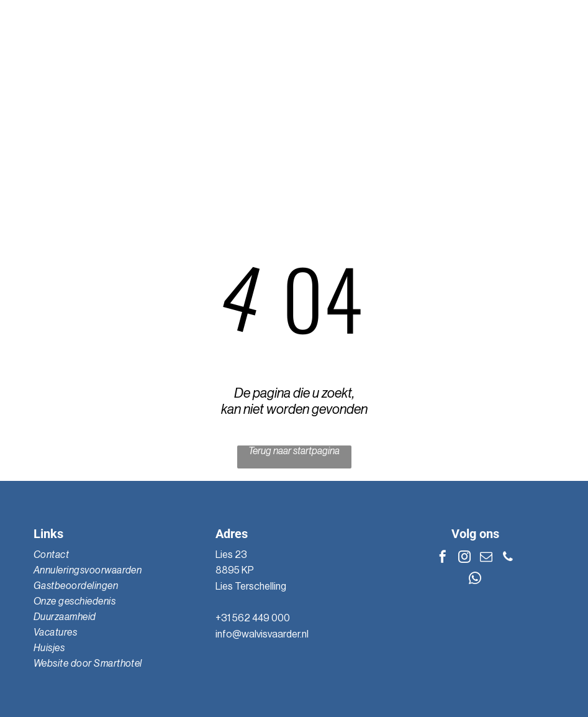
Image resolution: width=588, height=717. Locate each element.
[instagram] (464, 558)
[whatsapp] (475, 580)
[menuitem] (112, 555)
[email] (486, 558)
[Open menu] (557, 91)
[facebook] (443, 558)
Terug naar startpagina (294, 451)
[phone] (508, 558)
